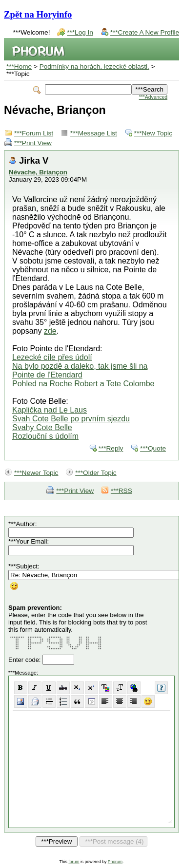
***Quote (153, 448)
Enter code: (25, 660)
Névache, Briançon (38, 172)
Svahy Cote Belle (42, 427)
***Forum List (34, 133)
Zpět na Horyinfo (38, 14)
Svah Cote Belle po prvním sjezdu (71, 419)
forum (74, 862)
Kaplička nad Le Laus (50, 410)
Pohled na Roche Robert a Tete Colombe (83, 384)
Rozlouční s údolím (45, 436)
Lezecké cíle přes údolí (52, 357)
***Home (19, 66)
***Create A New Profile (145, 32)
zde (50, 331)
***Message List (94, 133)
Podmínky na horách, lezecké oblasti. (94, 66)
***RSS (122, 491)
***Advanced (153, 97)
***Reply (111, 448)
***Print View (33, 143)
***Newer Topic (36, 473)
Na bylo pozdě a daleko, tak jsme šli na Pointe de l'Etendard (80, 370)
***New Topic (153, 133)
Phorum (115, 862)
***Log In (80, 32)
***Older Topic (96, 473)
